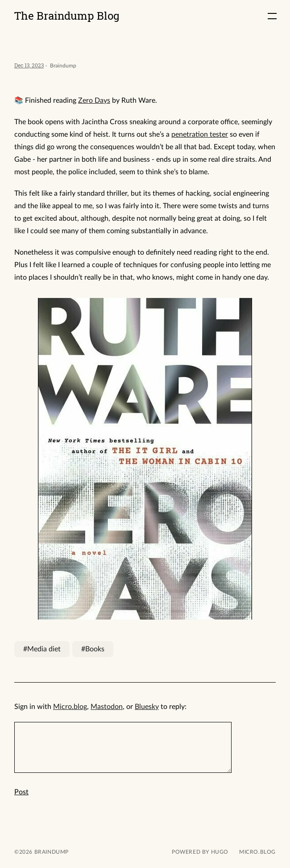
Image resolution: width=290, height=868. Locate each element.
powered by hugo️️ (200, 852)
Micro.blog (70, 707)
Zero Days (94, 101)
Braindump (51, 852)
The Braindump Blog (67, 16)
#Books (93, 649)
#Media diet (42, 649)
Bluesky (147, 707)
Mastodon (107, 707)
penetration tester (200, 134)
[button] (272, 16)
